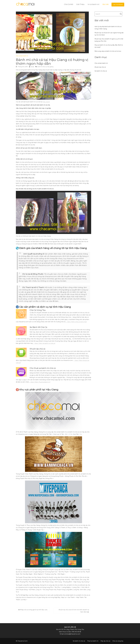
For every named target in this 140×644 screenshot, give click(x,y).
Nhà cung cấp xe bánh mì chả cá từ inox (108, 51)
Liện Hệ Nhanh (118, 5)
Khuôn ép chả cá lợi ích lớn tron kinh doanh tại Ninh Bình (74, 611)
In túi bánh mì (94, 4)
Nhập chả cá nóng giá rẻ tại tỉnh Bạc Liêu (34, 610)
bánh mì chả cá (42, 67)
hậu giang (50, 67)
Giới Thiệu (80, 4)
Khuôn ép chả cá (100, 67)
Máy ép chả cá (105, 641)
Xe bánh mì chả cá (101, 71)
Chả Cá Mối (69, 4)
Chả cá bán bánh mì (22, 56)
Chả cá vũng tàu (118, 641)
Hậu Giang (46, 102)
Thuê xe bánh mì (93, 641)
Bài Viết (106, 4)
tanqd (32, 67)
